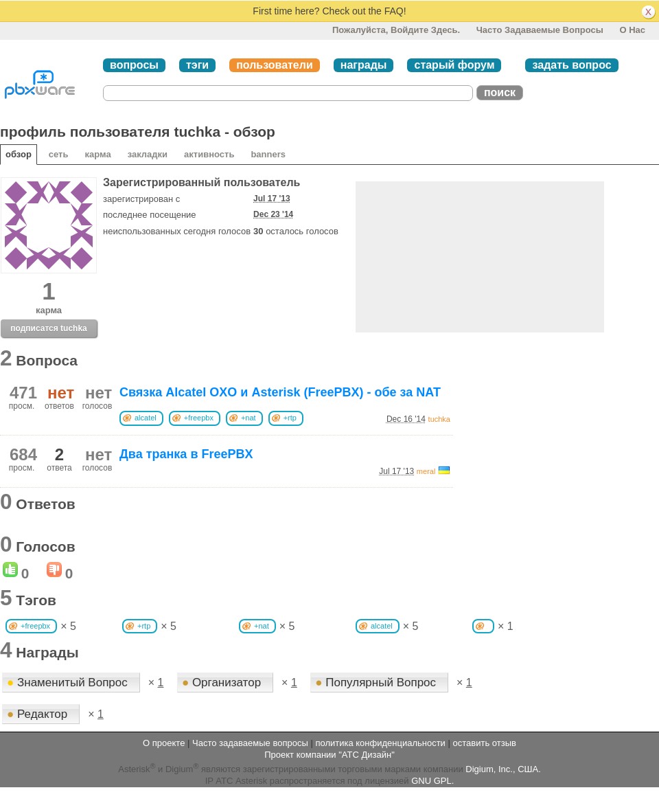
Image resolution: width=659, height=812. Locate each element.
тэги (197, 65)
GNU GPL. (432, 781)
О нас (632, 30)
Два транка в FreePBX (186, 454)
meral (426, 471)
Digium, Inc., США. (503, 769)
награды (364, 65)
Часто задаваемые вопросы (540, 30)
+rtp (290, 418)
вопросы (134, 65)
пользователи (275, 65)
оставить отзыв (485, 743)
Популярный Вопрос (377, 683)
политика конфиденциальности (380, 743)
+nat (248, 418)
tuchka (439, 419)
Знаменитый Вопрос (69, 683)
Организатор (223, 683)
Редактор (39, 714)
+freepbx (199, 418)
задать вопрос (571, 65)
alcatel (146, 418)
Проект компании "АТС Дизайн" (329, 755)
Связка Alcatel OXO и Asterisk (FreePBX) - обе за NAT (280, 392)
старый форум (454, 65)
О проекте (164, 743)
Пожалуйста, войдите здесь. (396, 30)
